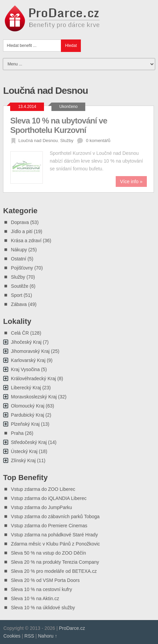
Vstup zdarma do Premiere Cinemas (49, 526)
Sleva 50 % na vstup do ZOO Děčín (48, 553)
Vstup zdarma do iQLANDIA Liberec (49, 498)
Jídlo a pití (22, 231)
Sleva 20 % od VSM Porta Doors (45, 580)
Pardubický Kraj (27, 415)
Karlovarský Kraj (28, 360)
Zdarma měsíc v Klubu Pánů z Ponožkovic (55, 544)
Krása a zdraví (26, 241)
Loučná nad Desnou (38, 141)
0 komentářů (98, 141)
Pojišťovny (22, 268)
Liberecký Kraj (26, 388)
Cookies (12, 636)
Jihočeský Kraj (26, 342)
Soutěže (19, 286)
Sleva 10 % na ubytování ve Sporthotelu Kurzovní (59, 125)
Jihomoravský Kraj (30, 351)
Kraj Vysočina (25, 369)
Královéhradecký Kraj (33, 379)
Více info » (131, 181)
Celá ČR (20, 333)
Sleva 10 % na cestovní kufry (41, 589)
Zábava (19, 304)
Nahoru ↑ (48, 636)
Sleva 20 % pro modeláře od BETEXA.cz (54, 571)
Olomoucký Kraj (28, 406)
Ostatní (18, 259)
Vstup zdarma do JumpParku (41, 507)
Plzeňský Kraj (25, 424)
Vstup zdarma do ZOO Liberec (43, 489)
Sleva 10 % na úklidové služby (43, 608)
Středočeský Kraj (29, 442)
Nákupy (19, 250)
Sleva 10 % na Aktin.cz (35, 598)
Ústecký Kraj (24, 451)
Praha (17, 433)
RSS (29, 636)
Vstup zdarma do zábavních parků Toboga (55, 516)
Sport (16, 295)
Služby (67, 141)
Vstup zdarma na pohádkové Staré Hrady (54, 535)
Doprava (20, 222)
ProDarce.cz (72, 628)
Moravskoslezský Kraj (34, 397)
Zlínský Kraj (23, 460)
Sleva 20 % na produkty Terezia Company (55, 562)
